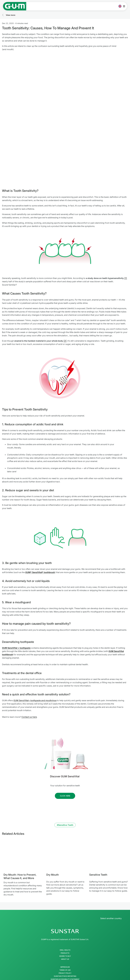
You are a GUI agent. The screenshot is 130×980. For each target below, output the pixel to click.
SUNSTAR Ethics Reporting (65, 933)
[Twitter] (62, 955)
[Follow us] (65, 753)
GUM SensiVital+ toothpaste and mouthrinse (35, 657)
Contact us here (29, 674)
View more (11, 15)
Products (65, 910)
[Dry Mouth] (66, 811)
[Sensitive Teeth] (109, 811)
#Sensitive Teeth (65, 782)
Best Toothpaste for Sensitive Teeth (47, 976)
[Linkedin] (75, 955)
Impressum (65, 924)
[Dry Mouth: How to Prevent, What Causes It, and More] (23, 811)
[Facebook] (55, 955)
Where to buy (65, 913)
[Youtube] (68, 955)
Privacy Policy (65, 930)
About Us (65, 916)
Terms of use (65, 927)
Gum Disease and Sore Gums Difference (82, 976)
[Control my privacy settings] (113, 963)
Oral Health (65, 907)
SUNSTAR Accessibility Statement (65, 936)
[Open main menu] (125, 6)
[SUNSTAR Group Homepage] (65, 888)
